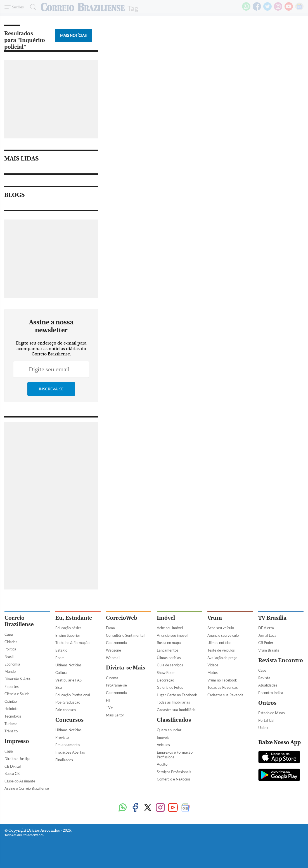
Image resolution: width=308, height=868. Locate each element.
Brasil (9, 657)
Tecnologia (13, 716)
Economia (12, 664)
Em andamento (67, 745)
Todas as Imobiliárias (173, 702)
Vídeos (213, 665)
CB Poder (266, 643)
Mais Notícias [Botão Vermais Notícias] (73, 36)
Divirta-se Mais (125, 668)
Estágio (61, 650)
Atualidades (268, 685)
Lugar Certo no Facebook (177, 695)
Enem (60, 658)
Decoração (165, 680)
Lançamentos (168, 650)
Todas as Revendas (223, 687)
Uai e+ (263, 728)
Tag (133, 8)
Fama (110, 628)
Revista (264, 678)
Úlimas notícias (169, 658)
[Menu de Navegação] (15, 7)
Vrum (215, 618)
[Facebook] (257, 10)
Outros (267, 703)
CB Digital (13, 766)
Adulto (162, 764)
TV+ (109, 707)
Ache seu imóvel (170, 628)
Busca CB (12, 773)
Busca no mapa (169, 643)
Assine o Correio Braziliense (27, 788)
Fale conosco (66, 710)
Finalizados (64, 760)
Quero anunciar (169, 730)
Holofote (11, 709)
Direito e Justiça (17, 759)
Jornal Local (268, 635)
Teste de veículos (221, 650)
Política (10, 649)
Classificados (174, 720)
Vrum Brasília (269, 650)
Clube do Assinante (20, 781)
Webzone (113, 650)
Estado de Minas (272, 713)
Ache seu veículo (221, 628)
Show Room (166, 673)
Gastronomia (116, 643)
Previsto (62, 737)
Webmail (113, 658)
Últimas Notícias (68, 665)
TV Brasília (272, 618)
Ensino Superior (68, 635)
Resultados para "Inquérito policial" (25, 40)
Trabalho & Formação (72, 643)
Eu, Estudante (74, 618)
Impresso (17, 741)
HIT (109, 700)
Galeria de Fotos (170, 687)
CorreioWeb (122, 618)
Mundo (10, 671)
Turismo (11, 724)
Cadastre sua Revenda (225, 695)
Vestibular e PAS (68, 680)
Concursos (69, 720)
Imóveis (163, 737)
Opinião (11, 701)
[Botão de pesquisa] (31, 7)
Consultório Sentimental (125, 635)
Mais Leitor (115, 715)
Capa (9, 634)
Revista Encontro (281, 660)
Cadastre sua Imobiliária (176, 710)
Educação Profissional (73, 695)
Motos (213, 673)
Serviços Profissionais (174, 772)
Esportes (12, 687)
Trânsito (11, 731)
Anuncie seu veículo (223, 635)
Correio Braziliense (19, 621)
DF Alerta (266, 628)
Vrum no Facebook (222, 680)
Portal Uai (266, 720)
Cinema (112, 678)
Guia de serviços (170, 665)
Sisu (59, 687)
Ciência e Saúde (17, 694)
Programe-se (116, 685)
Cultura (61, 673)
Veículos (163, 745)
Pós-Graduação (68, 702)
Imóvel (166, 618)
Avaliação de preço (222, 658)
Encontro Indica (271, 693)
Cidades (11, 642)
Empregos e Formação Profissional (175, 755)
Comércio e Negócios (174, 779)
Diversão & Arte (17, 679)
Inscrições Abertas (70, 752)
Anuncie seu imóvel (172, 635)
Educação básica (68, 628)
